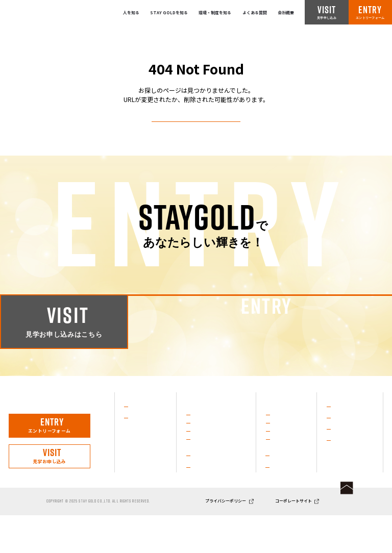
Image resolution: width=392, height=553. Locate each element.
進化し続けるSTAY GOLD (219, 461)
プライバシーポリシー (226, 538)
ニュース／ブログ (351, 463)
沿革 (197, 491)
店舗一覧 (342, 451)
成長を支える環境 (211, 472)
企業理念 (202, 502)
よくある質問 (255, 12)
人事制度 (281, 503)
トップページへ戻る (196, 131)
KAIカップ (282, 449)
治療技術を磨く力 (211, 438)
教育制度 (281, 492)
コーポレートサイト (293, 538)
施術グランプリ (288, 438)
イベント (281, 472)
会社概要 (286, 12)
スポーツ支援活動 (211, 449)
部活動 (278, 461)
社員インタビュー (149, 429)
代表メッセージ (146, 440)
